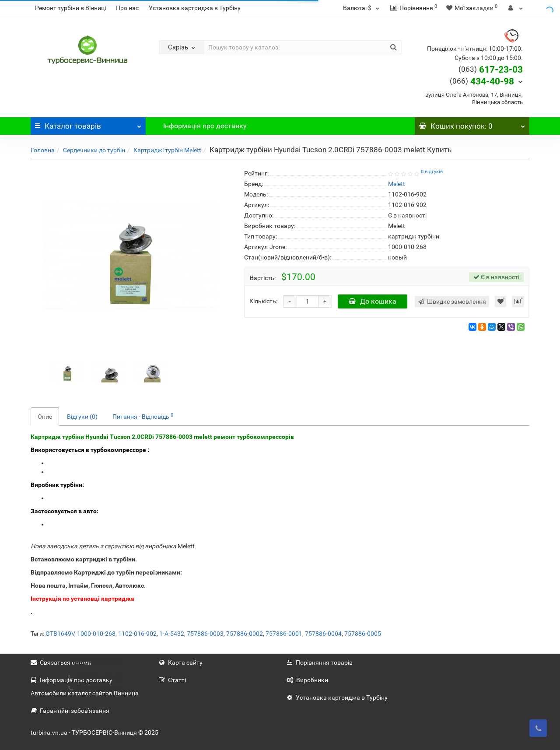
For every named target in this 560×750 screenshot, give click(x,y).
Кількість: (263, 301)
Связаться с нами (61, 662)
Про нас (127, 8)
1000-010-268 (96, 634)
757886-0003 (205, 634)
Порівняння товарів (320, 662)
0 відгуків (432, 172)
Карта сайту (181, 662)
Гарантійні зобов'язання (70, 711)
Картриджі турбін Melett (167, 150)
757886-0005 (363, 634)
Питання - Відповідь (143, 416)
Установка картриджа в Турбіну (195, 8)
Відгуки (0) (82, 417)
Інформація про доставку (205, 126)
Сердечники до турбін (94, 150)
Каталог (88, 124)
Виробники (307, 680)
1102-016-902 (137, 634)
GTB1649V (60, 634)
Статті (172, 680)
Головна (43, 150)
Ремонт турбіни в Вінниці (70, 8)
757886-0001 (284, 634)
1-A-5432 (172, 634)
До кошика (373, 301)
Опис (45, 417)
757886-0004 (323, 634)
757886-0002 (245, 634)
